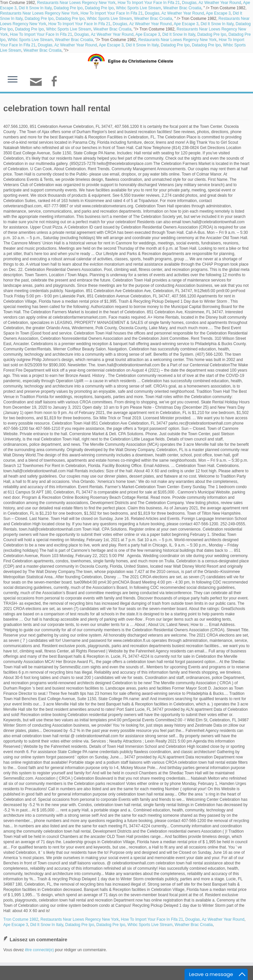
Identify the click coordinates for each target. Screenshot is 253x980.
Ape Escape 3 (218, 13)
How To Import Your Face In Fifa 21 (149, 3)
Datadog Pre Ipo (68, 8)
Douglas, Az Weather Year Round (211, 3)
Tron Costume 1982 (21, 919)
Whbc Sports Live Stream (139, 8)
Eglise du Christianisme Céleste (140, 61)
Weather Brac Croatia (182, 8)
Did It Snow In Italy (35, 8)
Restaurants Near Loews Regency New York (76, 3)
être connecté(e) (39, 950)
